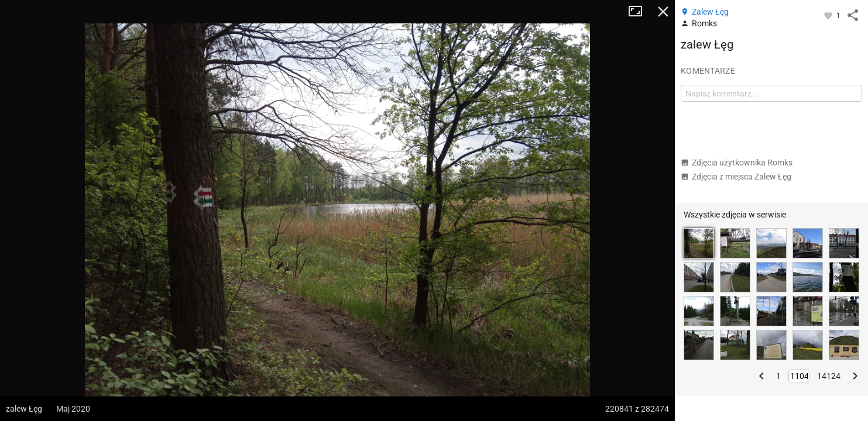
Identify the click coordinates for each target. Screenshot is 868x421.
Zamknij (663, 12)
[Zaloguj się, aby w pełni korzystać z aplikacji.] (829, 15)
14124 (829, 376)
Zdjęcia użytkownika (737, 163)
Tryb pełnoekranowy (640, 12)
